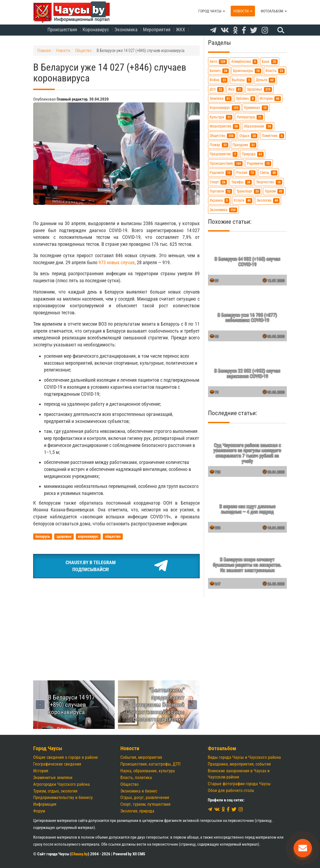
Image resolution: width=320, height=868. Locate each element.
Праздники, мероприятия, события (239, 764)
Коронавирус (96, 30)
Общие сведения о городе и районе (66, 757)
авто (218, 62)
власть (275, 71)
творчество (269, 182)
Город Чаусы (212, 11)
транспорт (248, 191)
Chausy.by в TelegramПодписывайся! (116, 566)
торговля (221, 191)
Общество (130, 784)
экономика (223, 210)
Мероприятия (157, 30)
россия (246, 173)
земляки (221, 99)
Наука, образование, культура (148, 771)
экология (268, 200)
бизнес (219, 71)
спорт (218, 182)
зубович (246, 99)
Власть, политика (136, 778)
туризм (274, 191)
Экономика (126, 30)
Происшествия (62, 30)
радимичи (259, 163)
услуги (243, 200)
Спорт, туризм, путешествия (145, 804)
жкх (235, 89)
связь (269, 173)
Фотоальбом (274, 11)
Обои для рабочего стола (231, 790)
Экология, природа (137, 811)
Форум (39, 811)
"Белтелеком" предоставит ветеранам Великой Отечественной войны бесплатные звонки (155, 705)
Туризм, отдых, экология (55, 791)
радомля (221, 173)
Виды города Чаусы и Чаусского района (244, 757)
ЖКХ (181, 30)
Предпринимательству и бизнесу (63, 798)
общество (222, 136)
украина (219, 200)
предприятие (224, 154)
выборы (242, 80)
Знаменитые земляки (53, 778)
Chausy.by (80, 854)
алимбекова (244, 62)
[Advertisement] (116, 623)
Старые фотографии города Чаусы (239, 784)
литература (250, 117)
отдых (248, 136)
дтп (217, 89)
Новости (243, 11)
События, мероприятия (141, 757)
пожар (219, 145)
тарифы (241, 182)
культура (221, 117)
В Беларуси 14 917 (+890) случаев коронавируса (71, 705)
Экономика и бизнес (139, 791)
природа (253, 154)
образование (258, 126)
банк (270, 62)
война (219, 80)
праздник (244, 145)
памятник (273, 136)
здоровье (259, 89)
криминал (256, 108)
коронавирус (225, 108)
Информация (45, 804)
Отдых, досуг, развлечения (145, 798)
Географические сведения (57, 764)
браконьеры (247, 71)
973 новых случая (117, 262)
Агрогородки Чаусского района (62, 784)
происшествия (226, 163)
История (41, 771)
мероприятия (224, 126)
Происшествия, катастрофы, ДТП (150, 764)
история (270, 99)
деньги (265, 80)
